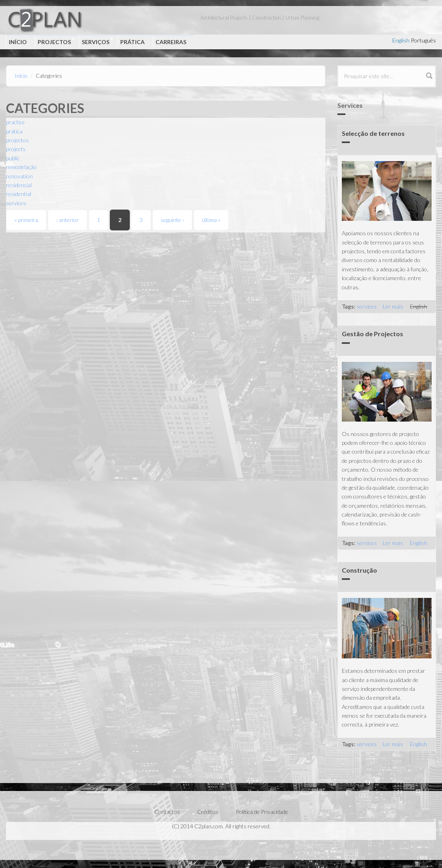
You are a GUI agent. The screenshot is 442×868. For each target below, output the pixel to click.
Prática (132, 42)
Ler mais (393, 306)
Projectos (55, 41)
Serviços (96, 41)
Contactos (167, 812)
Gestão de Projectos (372, 334)
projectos (17, 140)
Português (423, 40)
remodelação (21, 167)
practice (15, 122)
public (13, 158)
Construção (359, 570)
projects (16, 149)
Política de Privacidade (262, 812)
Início (18, 42)
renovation (19, 176)
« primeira (26, 220)
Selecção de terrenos (373, 133)
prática (14, 131)
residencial (19, 185)
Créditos (208, 812)
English (401, 40)
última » (211, 220)
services (16, 203)
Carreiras (171, 42)
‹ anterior (68, 220)
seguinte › (172, 220)
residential (19, 194)
